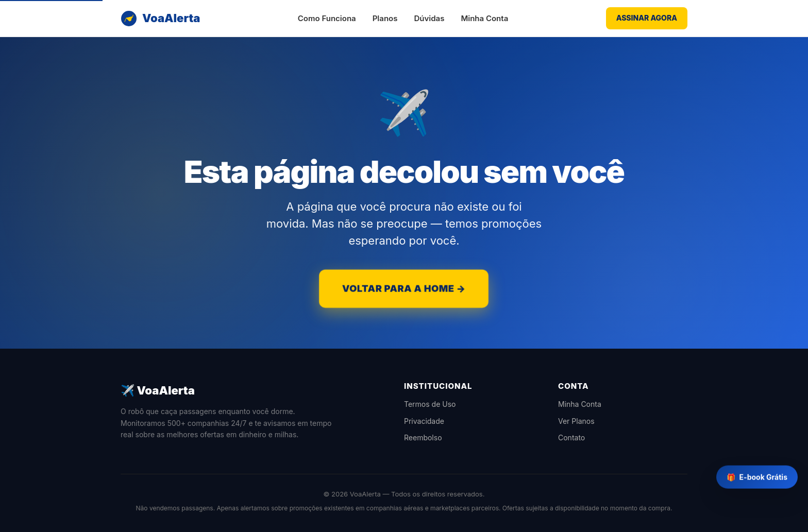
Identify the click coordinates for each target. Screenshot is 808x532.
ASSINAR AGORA (647, 18)
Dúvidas (429, 18)
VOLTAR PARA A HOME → (404, 288)
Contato (571, 437)
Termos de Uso (430, 404)
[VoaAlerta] (160, 18)
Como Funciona (327, 18)
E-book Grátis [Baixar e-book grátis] (757, 478)
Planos (385, 18)
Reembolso (423, 437)
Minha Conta (484, 18)
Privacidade (424, 421)
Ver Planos (576, 421)
